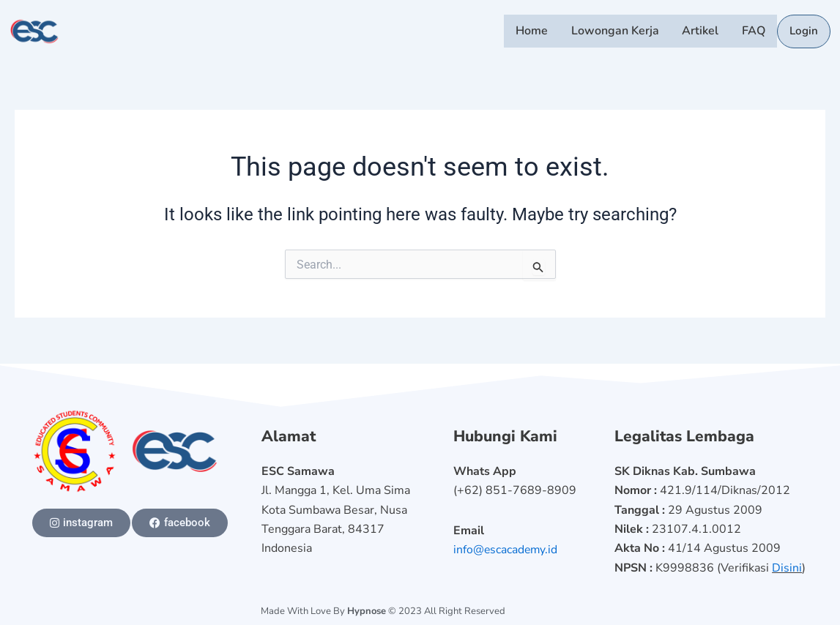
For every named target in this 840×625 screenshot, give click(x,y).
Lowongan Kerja (619, 31)
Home (537, 31)
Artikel (703, 31)
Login (804, 32)
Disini (787, 568)
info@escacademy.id (506, 550)
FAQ (755, 31)
